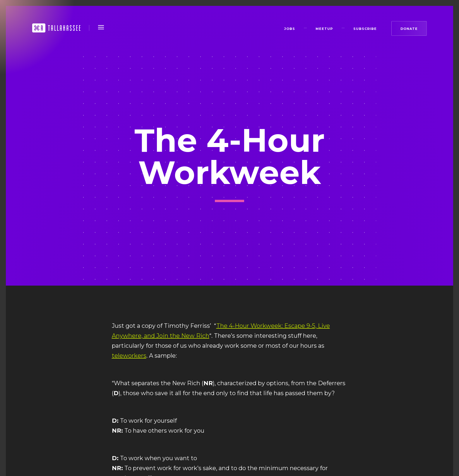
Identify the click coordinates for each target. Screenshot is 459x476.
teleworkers (129, 356)
